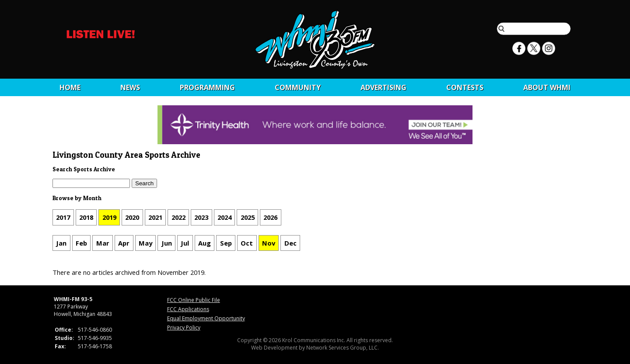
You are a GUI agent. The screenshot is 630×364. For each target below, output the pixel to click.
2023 (201, 217)
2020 (132, 217)
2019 (109, 217)
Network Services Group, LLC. (343, 348)
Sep (226, 243)
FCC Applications (188, 309)
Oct (247, 243)
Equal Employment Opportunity (206, 318)
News (130, 87)
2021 (155, 217)
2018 (86, 217)
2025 (248, 217)
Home (70, 87)
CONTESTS (465, 87)
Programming (207, 87)
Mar (103, 243)
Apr (124, 243)
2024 (224, 217)
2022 (178, 217)
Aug (205, 243)
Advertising (383, 87)
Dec (290, 243)
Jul (185, 243)
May (145, 243)
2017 (63, 217)
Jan (61, 243)
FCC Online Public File (194, 300)
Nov (269, 243)
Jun (167, 243)
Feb (81, 243)
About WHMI (547, 87)
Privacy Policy (184, 328)
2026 (270, 217)
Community (298, 87)
